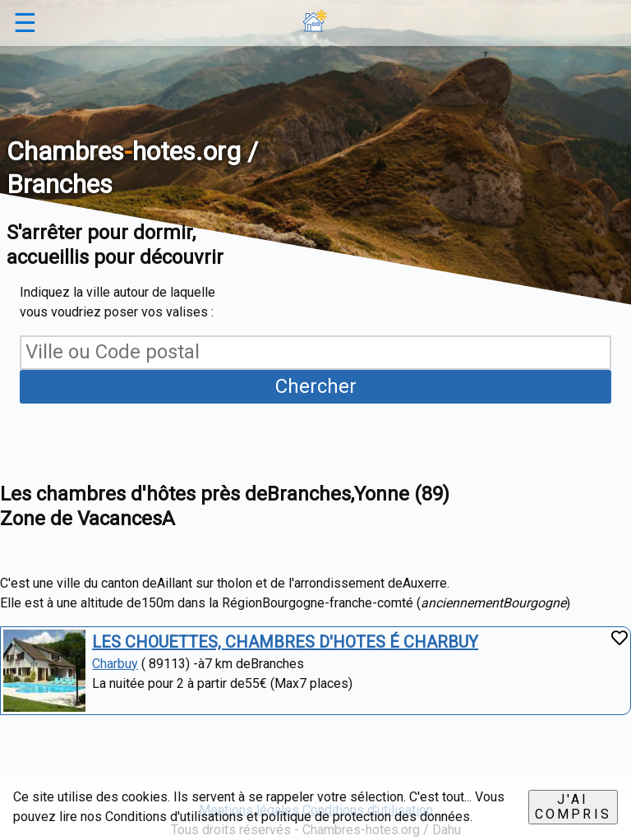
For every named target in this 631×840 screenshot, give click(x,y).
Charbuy (115, 664)
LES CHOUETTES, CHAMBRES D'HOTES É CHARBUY (285, 642)
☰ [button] (25, 23)
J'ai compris (573, 807)
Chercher (316, 386)
